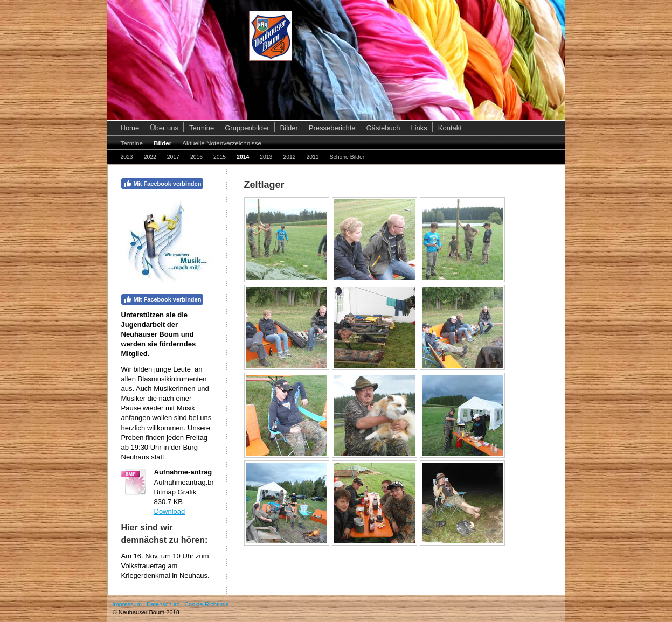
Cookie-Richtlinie (207, 604)
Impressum (127, 604)
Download (170, 511)
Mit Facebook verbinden (162, 184)
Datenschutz (163, 604)
